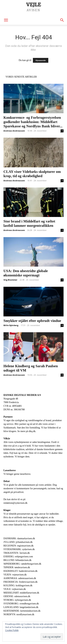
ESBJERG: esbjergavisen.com (18, 557)
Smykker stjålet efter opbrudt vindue (32, 321)
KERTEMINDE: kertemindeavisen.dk (22, 611)
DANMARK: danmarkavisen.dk (19, 538)
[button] (6, 20)
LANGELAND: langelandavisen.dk (21, 607)
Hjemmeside (41, 60)
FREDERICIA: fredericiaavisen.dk (21, 582)
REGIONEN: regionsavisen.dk (18, 546)
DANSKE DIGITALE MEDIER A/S (22, 395)
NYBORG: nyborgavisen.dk (17, 600)
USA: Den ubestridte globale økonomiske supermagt (26, 273)
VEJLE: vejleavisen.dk (15, 589)
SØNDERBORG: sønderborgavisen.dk (22, 564)
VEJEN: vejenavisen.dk (15, 575)
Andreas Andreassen (14, 131)
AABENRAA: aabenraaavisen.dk (20, 578)
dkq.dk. (32, 431)
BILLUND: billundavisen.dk (17, 560)
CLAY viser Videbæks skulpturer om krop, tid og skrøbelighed (32, 174)
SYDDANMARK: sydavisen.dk (19, 549)
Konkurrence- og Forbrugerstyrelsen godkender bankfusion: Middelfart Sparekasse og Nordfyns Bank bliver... (33, 122)
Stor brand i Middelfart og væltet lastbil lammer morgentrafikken (29, 223)
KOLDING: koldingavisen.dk (18, 585)
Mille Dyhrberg (11, 325)
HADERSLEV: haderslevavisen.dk (20, 571)
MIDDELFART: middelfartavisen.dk (21, 593)
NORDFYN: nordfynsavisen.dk (19, 614)
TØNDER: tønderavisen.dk (17, 567)
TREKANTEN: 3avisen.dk (17, 553)
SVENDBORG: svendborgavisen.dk (21, 604)
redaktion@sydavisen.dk (15, 503)
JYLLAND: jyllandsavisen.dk (18, 542)
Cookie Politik (12, 630)
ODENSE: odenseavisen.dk (17, 596)
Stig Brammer (10, 280)
